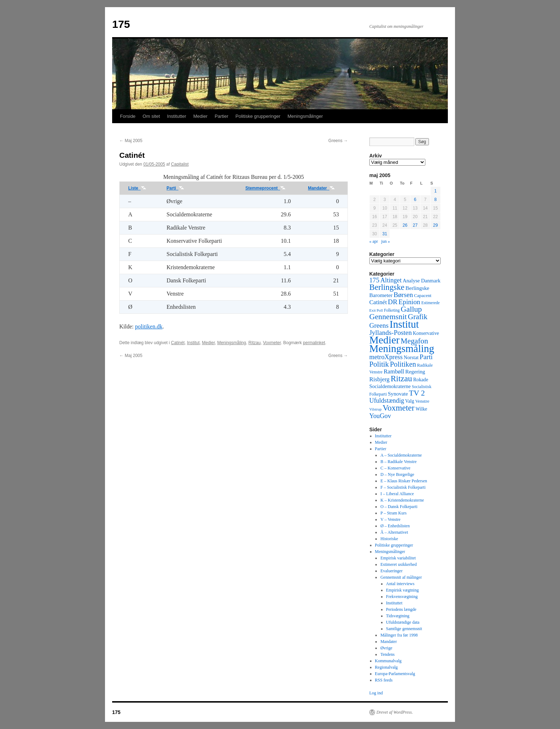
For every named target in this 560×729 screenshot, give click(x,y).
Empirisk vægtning (402, 590)
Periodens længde (401, 609)
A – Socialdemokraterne (401, 455)
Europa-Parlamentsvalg (395, 674)
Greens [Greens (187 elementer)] (379, 325)
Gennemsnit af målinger (401, 577)
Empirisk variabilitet (398, 558)
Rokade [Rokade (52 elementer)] (421, 380)
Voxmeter (272, 343)
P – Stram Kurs (393, 513)
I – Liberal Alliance (397, 494)
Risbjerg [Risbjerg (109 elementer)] (379, 379)
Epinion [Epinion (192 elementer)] (409, 302)
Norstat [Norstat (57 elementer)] (411, 357)
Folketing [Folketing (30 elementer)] (392, 310)
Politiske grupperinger (258, 116)
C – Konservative (395, 468)
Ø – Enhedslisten (395, 526)
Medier (200, 116)
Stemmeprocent (266, 188)
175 (121, 24)
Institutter (177, 116)
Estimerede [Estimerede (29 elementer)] (431, 303)
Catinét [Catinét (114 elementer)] (378, 302)
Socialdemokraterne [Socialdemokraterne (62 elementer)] (390, 386)
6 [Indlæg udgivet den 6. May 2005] (415, 200)
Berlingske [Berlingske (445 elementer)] (387, 287)
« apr (374, 241)
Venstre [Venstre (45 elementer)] (422, 401)
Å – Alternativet (394, 532)
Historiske (389, 539)
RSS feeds (384, 680)
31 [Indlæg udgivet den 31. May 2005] (384, 234)
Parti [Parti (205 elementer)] (426, 357)
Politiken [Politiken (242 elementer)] (403, 364)
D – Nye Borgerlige (397, 474)
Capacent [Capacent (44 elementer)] (423, 295)
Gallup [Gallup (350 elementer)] (411, 309)
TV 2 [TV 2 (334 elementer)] (417, 393)
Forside (128, 116)
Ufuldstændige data (403, 622)
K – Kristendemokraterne (402, 500)
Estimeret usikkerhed (399, 564)
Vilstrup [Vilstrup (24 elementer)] (375, 409)
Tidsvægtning (398, 616)
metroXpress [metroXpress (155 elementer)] (386, 357)
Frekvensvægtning (402, 597)
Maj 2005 (131, 141)
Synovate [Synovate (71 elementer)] (398, 394)
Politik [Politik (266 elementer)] (379, 364)
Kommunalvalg (388, 661)
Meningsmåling (232, 343)
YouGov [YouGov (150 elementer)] (380, 416)
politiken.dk (149, 326)
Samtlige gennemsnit (404, 629)
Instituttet (394, 603)
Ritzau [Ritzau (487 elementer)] (401, 378)
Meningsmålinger (305, 116)
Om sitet (151, 116)
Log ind (376, 693)
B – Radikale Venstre (398, 462)
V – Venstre (390, 519)
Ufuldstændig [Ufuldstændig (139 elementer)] (387, 401)
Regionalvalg (386, 667)
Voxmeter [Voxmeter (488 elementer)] (398, 408)
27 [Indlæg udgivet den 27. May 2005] (415, 225)
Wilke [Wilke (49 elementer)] (422, 409)
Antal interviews (400, 584)
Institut (193, 343)
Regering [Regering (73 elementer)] (415, 371)
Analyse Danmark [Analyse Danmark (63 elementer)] (421, 281)
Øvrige (386, 648)
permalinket (314, 343)
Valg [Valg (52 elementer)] (409, 401)
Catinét (178, 343)
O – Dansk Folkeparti (399, 507)
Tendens (387, 654)
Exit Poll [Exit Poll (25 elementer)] (376, 310)
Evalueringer (391, 571)
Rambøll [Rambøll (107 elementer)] (394, 371)
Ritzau (255, 343)
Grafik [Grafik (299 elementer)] (418, 317)
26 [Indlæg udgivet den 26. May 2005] (405, 225)
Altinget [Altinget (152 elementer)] (391, 280)
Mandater (321, 188)
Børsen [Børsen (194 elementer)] (403, 295)
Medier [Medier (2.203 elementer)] (384, 340)
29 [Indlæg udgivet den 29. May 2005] (436, 225)
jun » (385, 241)
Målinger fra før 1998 (399, 635)
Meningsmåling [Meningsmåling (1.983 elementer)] (402, 348)
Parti (175, 188)
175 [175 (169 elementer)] (374, 280)
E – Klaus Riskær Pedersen (404, 481)
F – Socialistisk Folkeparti (403, 487)
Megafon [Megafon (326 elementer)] (414, 341)
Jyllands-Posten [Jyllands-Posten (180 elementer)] (391, 333)
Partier (221, 116)
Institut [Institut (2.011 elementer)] (404, 324)
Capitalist (180, 164)
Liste (137, 188)
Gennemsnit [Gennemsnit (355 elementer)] (388, 317)
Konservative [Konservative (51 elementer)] (426, 333)
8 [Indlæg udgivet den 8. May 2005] (436, 200)
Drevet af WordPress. (395, 712)
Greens (338, 141)
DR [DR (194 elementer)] (393, 302)
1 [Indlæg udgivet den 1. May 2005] (436, 191)
